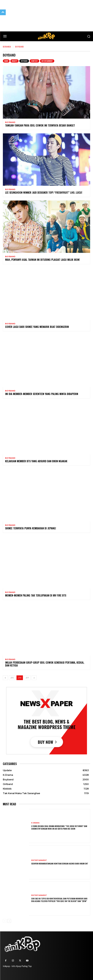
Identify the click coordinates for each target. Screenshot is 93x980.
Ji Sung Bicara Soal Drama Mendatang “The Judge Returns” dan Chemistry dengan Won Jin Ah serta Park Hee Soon (59, 827)
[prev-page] (5, 678)
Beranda (7, 47)
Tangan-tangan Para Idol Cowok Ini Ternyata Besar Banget (40, 125)
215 (12, 678)
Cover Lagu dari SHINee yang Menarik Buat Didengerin (37, 327)
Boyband (24, 61)
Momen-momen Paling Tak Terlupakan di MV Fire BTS (36, 595)
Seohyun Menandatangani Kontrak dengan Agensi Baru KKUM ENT (60, 863)
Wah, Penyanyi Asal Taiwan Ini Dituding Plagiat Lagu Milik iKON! (42, 260)
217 (27, 678)
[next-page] (34, 678)
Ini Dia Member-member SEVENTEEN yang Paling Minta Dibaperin (42, 394)
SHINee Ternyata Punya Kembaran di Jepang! (31, 528)
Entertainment (47, 61)
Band (6, 61)
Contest (34, 61)
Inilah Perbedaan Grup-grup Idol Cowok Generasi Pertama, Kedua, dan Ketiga (45, 664)
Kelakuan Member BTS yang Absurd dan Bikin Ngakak (36, 461)
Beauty (14, 61)
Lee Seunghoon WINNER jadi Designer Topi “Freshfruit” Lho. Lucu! (44, 192)
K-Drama (35, 823)
